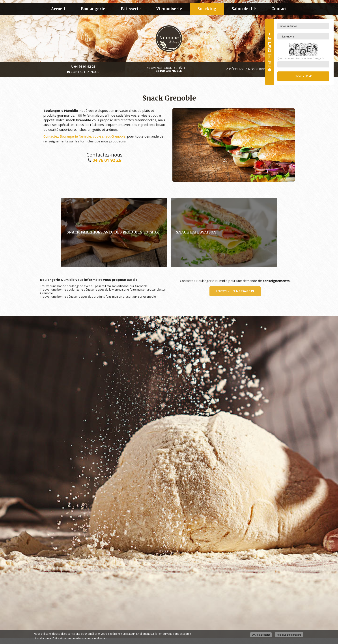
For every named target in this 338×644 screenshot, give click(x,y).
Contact (279, 9)
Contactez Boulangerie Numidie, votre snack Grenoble (84, 136)
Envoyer (303, 76)
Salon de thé (244, 9)
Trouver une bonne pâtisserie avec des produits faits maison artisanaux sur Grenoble (98, 297)
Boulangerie (93, 9)
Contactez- (83, 72)
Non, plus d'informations (289, 635)
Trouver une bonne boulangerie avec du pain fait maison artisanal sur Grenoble (94, 286)
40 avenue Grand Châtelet (169, 69)
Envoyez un (235, 291)
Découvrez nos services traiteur (257, 69)
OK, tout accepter (261, 635)
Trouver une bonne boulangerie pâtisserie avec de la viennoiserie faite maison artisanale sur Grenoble (103, 291)
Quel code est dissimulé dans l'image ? (301, 58)
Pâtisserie (131, 9)
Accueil (58, 9)
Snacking (207, 9)
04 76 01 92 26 (107, 160)
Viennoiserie (169, 9)
